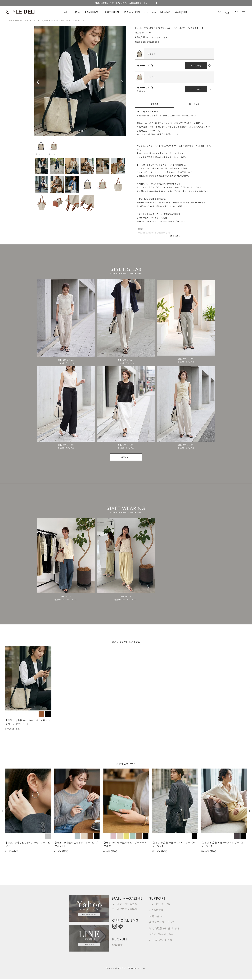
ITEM (128, 12)
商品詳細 (155, 104)
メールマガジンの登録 (125, 904)
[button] (122, 82)
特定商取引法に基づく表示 (165, 928)
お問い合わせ (157, 916)
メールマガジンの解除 (125, 909)
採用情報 (117, 945)
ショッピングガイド (160, 904)
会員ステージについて (162, 922)
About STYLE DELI (162, 940)
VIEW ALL (126, 457)
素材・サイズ (194, 104)
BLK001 (165, 12)
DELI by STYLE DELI (24, 21)
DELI (146, 12)
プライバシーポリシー (162, 934)
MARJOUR (181, 12)
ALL (67, 12)
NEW (77, 12)
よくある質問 (156, 910)
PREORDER (112, 12)
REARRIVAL (92, 12)
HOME (9, 21)
